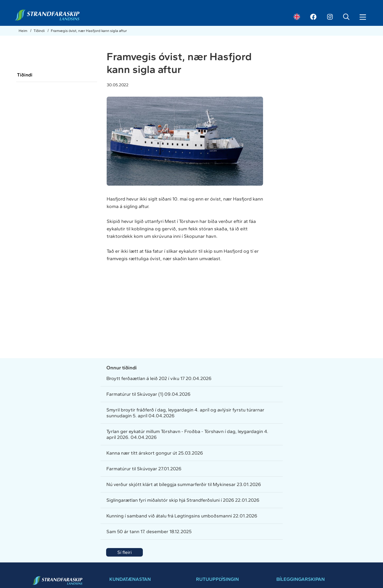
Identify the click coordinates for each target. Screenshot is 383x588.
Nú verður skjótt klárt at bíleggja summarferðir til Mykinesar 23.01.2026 (184, 484)
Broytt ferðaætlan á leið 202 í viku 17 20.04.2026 (159, 378)
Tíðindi (39, 31)
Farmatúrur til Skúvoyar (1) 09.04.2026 (148, 394)
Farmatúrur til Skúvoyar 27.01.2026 (144, 469)
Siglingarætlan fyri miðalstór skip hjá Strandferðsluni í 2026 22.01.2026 (183, 500)
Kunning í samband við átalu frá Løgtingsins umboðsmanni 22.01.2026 (182, 516)
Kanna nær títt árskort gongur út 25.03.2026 (155, 453)
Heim (23, 31)
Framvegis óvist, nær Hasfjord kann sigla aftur (89, 31)
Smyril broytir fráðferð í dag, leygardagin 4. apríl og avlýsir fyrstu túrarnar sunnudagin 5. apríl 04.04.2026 (185, 413)
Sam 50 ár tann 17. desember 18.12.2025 (149, 532)
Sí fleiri (124, 552)
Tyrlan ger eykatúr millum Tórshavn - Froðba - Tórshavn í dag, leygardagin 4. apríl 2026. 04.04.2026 (187, 434)
